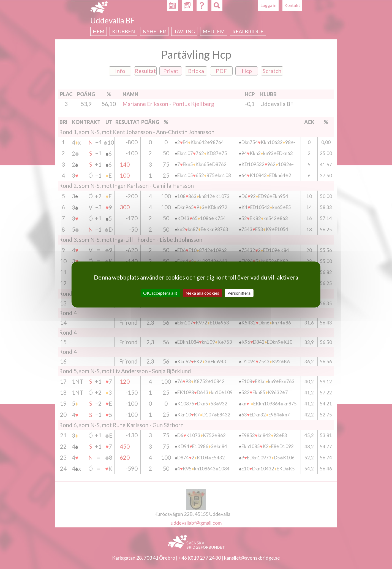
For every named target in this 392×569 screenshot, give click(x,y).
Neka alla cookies (202, 293)
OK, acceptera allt (160, 293)
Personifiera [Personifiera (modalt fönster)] (239, 293)
